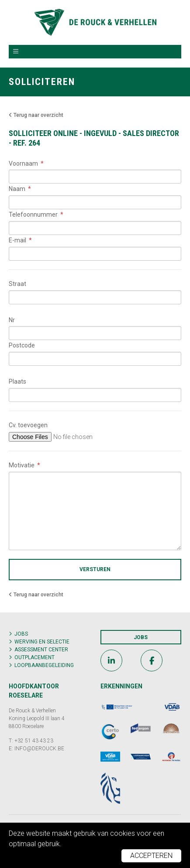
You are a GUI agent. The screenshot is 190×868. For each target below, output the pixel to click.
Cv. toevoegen (28, 425)
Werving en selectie (42, 642)
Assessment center (41, 650)
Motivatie (22, 465)
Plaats (17, 381)
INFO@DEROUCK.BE (39, 749)
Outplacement (35, 657)
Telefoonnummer (33, 214)
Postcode (22, 345)
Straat (17, 284)
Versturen (95, 569)
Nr (12, 320)
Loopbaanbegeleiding (44, 665)
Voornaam (23, 163)
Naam (17, 189)
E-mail (17, 240)
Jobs (21, 634)
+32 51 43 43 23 (34, 741)
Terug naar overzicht (36, 115)
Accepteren (151, 856)
